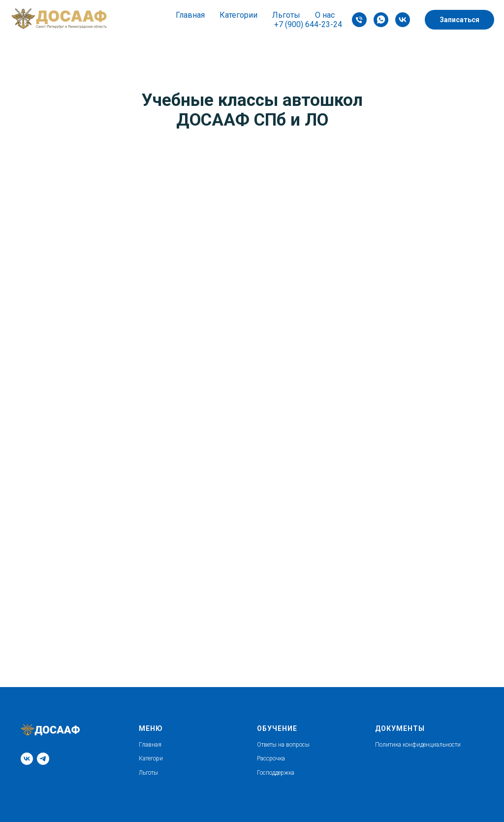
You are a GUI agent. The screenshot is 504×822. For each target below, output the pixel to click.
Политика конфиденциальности (418, 745)
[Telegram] (43, 759)
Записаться (459, 20)
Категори (151, 758)
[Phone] (359, 20)
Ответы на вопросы (283, 745)
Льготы (148, 773)
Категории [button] (238, 15)
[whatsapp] (381, 20)
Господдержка (276, 773)
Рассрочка (271, 758)
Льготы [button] (286, 15)
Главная (190, 15)
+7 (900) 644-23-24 (308, 24)
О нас (325, 15)
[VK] (403, 20)
